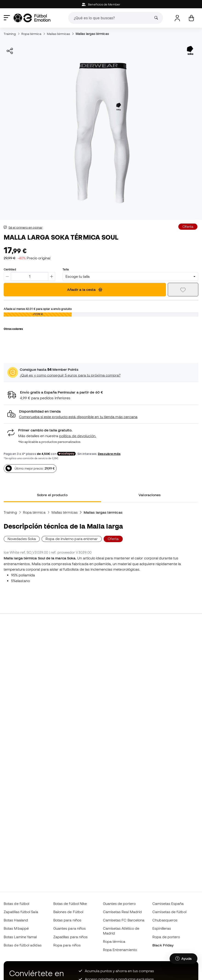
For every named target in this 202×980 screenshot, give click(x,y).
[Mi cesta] (191, 18)
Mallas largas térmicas (92, 34)
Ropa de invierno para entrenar (72, 539)
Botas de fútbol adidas (23, 945)
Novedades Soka (22, 539)
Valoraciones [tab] (150, 495)
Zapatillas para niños (71, 937)
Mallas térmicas (58, 34)
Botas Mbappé (16, 928)
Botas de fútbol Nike (70, 904)
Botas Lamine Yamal (20, 937)
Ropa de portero (166, 937)
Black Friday (163, 945)
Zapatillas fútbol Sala (21, 912)
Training (10, 34)
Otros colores (13, 329)
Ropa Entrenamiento (120, 950)
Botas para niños (67, 920)
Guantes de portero (119, 904)
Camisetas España (168, 904)
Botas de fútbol (16, 904)
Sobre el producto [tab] (52, 495)
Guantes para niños (70, 928)
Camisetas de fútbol (169, 912)
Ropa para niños (67, 945)
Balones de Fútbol (68, 912)
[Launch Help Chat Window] (184, 959)
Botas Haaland (16, 920)
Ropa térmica (31, 34)
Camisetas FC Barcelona (124, 920)
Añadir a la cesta (85, 289)
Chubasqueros (165, 920)
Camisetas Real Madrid (122, 912)
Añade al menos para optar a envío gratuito (38, 309)
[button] (101, 414)
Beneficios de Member (101, 4)
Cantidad (10, 269)
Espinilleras (162, 928)
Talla (65, 269)
